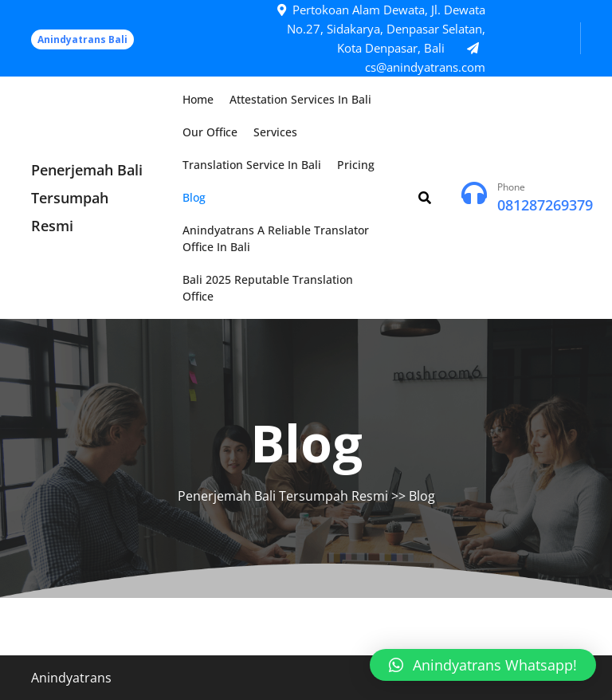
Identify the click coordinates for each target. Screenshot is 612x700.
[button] (483, 665)
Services (275, 132)
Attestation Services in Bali (300, 99)
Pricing (356, 165)
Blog (194, 197)
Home (198, 99)
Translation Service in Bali (252, 165)
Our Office (210, 132)
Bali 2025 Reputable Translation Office (268, 288)
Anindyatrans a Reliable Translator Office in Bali (276, 238)
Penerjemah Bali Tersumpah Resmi (87, 198)
